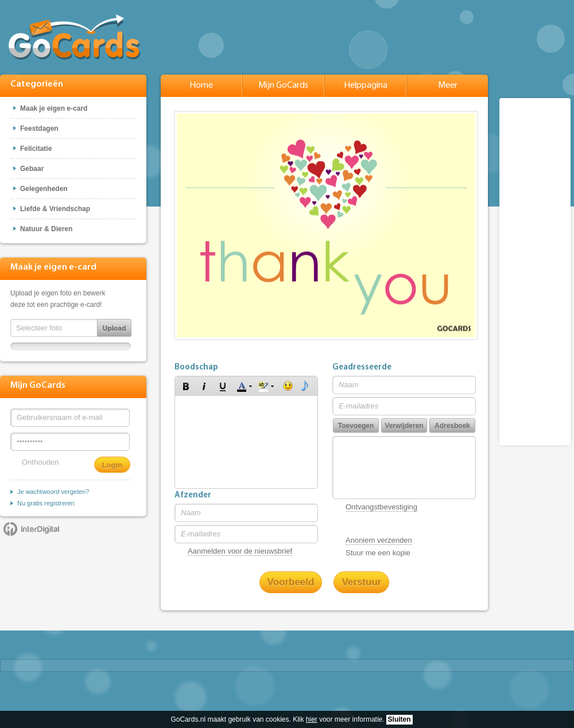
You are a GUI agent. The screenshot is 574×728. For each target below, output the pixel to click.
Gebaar (32, 169)
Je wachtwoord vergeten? (53, 492)
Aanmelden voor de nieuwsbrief (240, 551)
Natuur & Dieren (46, 229)
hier (312, 719)
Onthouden (40, 462)
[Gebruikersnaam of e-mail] (70, 418)
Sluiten (400, 719)
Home (201, 85)
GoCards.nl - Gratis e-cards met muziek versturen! (74, 37)
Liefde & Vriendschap (55, 209)
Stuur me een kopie (378, 553)
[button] (186, 386)
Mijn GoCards (283, 85)
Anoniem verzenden (379, 540)
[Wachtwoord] (70, 442)
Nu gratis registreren (46, 503)
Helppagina (366, 85)
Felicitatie (36, 149)
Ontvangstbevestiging (381, 507)
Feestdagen (39, 129)
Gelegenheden (44, 189)
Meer (448, 85)
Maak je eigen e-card (54, 108)
